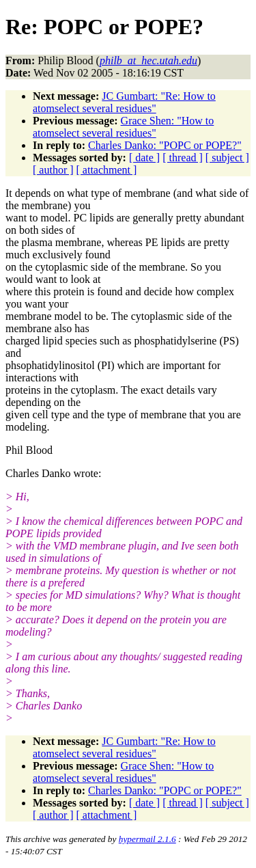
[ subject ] (227, 158)
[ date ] (144, 158)
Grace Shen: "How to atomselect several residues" (123, 127)
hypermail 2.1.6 (147, 839)
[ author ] (53, 170)
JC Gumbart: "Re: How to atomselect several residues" (124, 102)
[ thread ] (183, 158)
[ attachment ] (107, 170)
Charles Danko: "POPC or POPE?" (165, 145)
